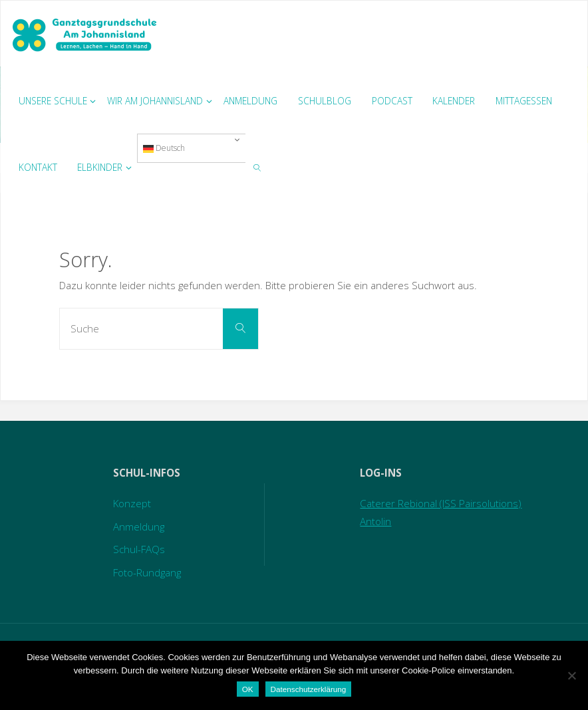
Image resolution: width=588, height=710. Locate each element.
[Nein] (571, 675)
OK (248, 689)
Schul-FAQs (139, 549)
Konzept (132, 503)
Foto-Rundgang (147, 572)
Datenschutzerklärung (309, 689)
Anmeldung (139, 527)
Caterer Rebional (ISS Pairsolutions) (441, 503)
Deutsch (164, 148)
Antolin (375, 521)
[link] (257, 167)
